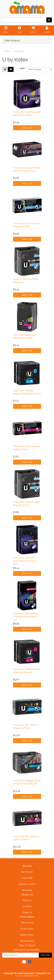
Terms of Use (27, 923)
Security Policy (27, 941)
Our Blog (27, 906)
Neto (37, 976)
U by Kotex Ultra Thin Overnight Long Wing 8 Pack (25, 561)
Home (7, 51)
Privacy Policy (27, 929)
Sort (22, 68)
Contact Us (27, 912)
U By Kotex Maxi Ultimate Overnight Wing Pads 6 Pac (26, 617)
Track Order (27, 878)
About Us (27, 900)
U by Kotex (19, 51)
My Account (27, 872)
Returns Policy (27, 935)
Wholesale (27, 890)
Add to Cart (27, 128)
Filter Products (12, 41)
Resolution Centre (27, 884)
